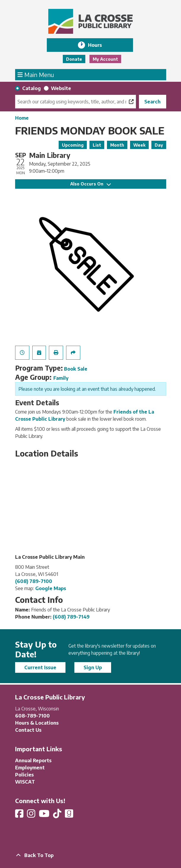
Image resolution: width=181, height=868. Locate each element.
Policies (24, 775)
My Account (105, 59)
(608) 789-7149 (71, 617)
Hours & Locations (37, 723)
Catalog (32, 88)
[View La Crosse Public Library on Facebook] (20, 815)
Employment (30, 768)
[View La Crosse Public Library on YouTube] (45, 815)
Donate (74, 59)
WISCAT (25, 782)
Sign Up (93, 667)
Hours (99, 45)
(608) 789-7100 (34, 581)
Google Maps (51, 588)
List (97, 145)
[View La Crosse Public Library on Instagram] (32, 815)
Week (139, 145)
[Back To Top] (91, 855)
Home (22, 118)
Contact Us (28, 730)
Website (61, 88)
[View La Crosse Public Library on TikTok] (58, 815)
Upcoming (73, 145)
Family (61, 378)
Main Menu (36, 74)
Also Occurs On (90, 184)
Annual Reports (33, 760)
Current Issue (40, 667)
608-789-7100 (32, 716)
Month (117, 145)
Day (159, 145)
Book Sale (76, 369)
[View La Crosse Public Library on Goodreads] (69, 815)
